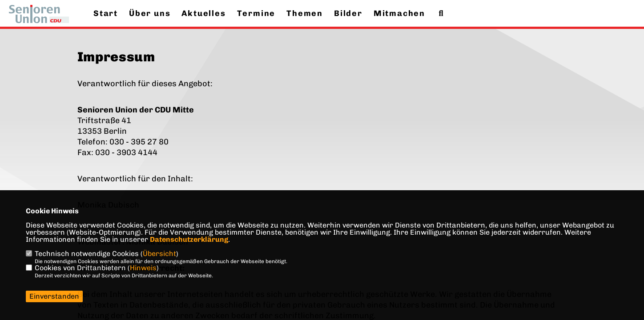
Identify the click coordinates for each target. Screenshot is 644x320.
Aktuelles (203, 13)
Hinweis (143, 268)
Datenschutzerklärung (189, 239)
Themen (305, 13)
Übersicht (159, 254)
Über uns (150, 13)
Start (106, 13)
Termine (256, 13)
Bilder (348, 13)
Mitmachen (399, 13)
